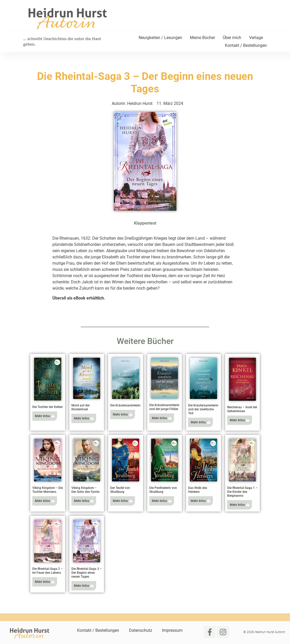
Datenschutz (141, 630)
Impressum (172, 630)
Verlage (256, 38)
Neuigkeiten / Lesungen (160, 38)
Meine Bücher (202, 38)
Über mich (232, 38)
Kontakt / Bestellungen (246, 45)
